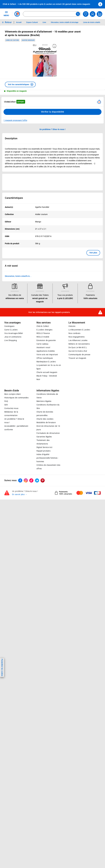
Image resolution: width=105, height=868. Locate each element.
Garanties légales (44, 437)
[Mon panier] (100, 14)
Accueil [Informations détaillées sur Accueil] (19, 22)
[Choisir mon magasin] (86, 14)
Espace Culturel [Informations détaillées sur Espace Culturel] (32, 22)
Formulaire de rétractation (48, 433)
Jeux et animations (13, 337)
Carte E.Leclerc (11, 330)
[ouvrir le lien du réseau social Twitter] (37, 481)
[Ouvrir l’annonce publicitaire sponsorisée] (52, 182)
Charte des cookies (45, 419)
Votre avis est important (47, 355)
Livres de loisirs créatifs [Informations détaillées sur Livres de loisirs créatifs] (92, 22)
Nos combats (74, 333)
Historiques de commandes (16, 398)
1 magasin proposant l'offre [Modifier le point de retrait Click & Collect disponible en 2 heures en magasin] (15, 120)
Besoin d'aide (12, 391)
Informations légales (48, 391)
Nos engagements (77, 337)
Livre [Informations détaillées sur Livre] (44, 22)
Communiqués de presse (79, 355)
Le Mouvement (77, 323)
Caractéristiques (14, 198)
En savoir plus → (20, 494)
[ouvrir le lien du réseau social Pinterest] (43, 481)
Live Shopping (11, 340)
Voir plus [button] (93, 253)
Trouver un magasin (77, 358)
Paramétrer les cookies (2, 668)
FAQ (6, 401)
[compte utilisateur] (93, 14)
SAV (6, 405)
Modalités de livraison (46, 423)
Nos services (44, 323)
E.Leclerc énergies (44, 330)
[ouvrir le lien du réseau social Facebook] (20, 481)
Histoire (72, 326)
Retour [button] (8, 22)
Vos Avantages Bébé (13, 333)
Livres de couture (12, 40)
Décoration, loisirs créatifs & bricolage (17, 276)
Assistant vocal (43, 348)
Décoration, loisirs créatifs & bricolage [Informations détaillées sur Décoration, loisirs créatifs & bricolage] (65, 22)
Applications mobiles (46, 351)
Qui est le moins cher (78, 351)
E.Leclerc (46, 362)
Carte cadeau (42, 344)
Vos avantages (12, 323)
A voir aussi (11, 266)
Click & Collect (43, 326)
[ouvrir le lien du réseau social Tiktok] (31, 481)
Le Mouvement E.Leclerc (79, 330)
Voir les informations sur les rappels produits (49, 312)
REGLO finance (43, 333)
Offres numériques (45, 358)
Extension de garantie (46, 340)
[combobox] (52, 14)
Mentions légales (44, 401)
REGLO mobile (43, 337)
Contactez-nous (11, 408)
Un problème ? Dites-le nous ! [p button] (52, 129)
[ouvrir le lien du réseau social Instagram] (26, 481)
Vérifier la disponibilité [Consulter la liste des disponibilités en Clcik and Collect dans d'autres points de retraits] (53, 112)
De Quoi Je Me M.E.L (78, 348)
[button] (20, 84)
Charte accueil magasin (47, 372)
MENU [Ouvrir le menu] (6, 14)
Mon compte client (13, 394)
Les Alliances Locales (78, 340)
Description (11, 138)
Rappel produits (43, 451)
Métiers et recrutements (79, 344)
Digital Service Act (44, 447)
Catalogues (9, 326)
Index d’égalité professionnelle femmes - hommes (48, 458)
